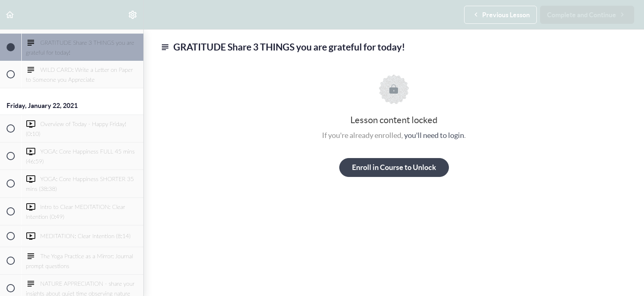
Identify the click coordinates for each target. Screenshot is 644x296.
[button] (10, 15)
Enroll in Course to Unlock (394, 167)
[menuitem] (133, 15)
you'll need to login (434, 135)
